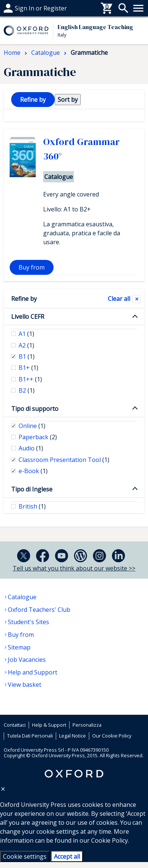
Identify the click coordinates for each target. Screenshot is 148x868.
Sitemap (19, 647)
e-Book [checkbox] (33, 471)
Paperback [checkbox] (38, 437)
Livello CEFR (28, 317)
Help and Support (33, 672)
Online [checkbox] (32, 426)
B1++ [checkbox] (30, 379)
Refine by (24, 299)
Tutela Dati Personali (30, 736)
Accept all (67, 856)
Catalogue (22, 597)
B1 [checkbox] (27, 356)
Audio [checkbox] (31, 448)
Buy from (32, 267)
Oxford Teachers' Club (39, 610)
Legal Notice (73, 736)
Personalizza (87, 725)
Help (10, 8)
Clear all (119, 299)
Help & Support (49, 725)
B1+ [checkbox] (28, 368)
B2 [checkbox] (27, 390)
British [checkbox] (32, 506)
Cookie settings (25, 856)
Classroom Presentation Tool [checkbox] (64, 460)
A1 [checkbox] (26, 334)
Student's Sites (28, 622)
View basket (25, 685)
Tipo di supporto (35, 409)
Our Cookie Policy (112, 736)
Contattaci (15, 725)
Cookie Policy (110, 840)
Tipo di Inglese (32, 489)
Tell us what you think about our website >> (74, 568)
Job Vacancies (27, 660)
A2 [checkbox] (26, 345)
